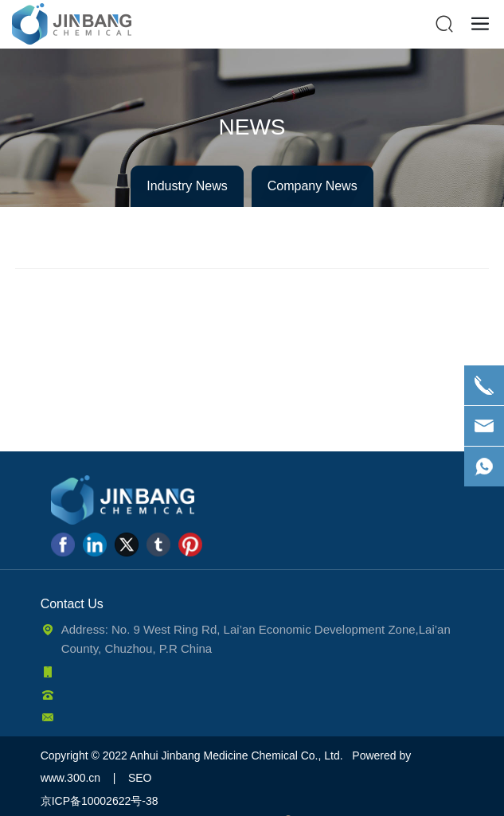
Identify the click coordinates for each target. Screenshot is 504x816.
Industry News (187, 186)
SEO (140, 778)
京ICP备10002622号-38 (100, 801)
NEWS (252, 127)
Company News (313, 186)
